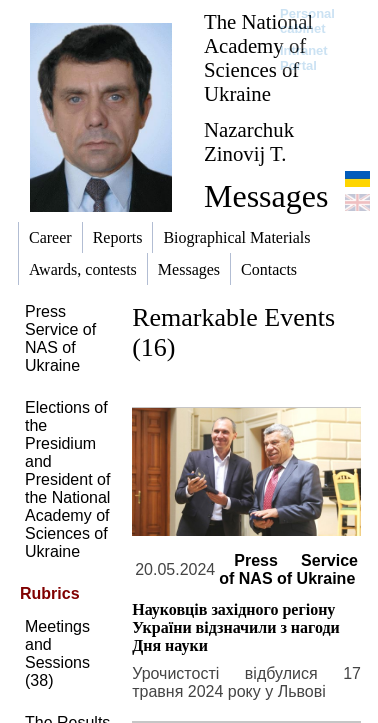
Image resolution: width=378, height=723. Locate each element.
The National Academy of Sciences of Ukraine (258, 57)
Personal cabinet (307, 21)
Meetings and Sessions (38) (57, 653)
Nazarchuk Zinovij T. (249, 141)
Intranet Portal (304, 58)
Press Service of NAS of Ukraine (60, 338)
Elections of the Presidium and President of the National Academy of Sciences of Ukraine (67, 479)
